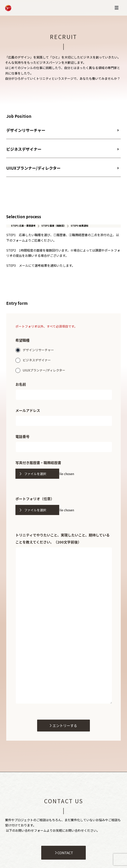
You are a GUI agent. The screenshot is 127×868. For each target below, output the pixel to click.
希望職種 (22, 340)
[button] (117, 8)
